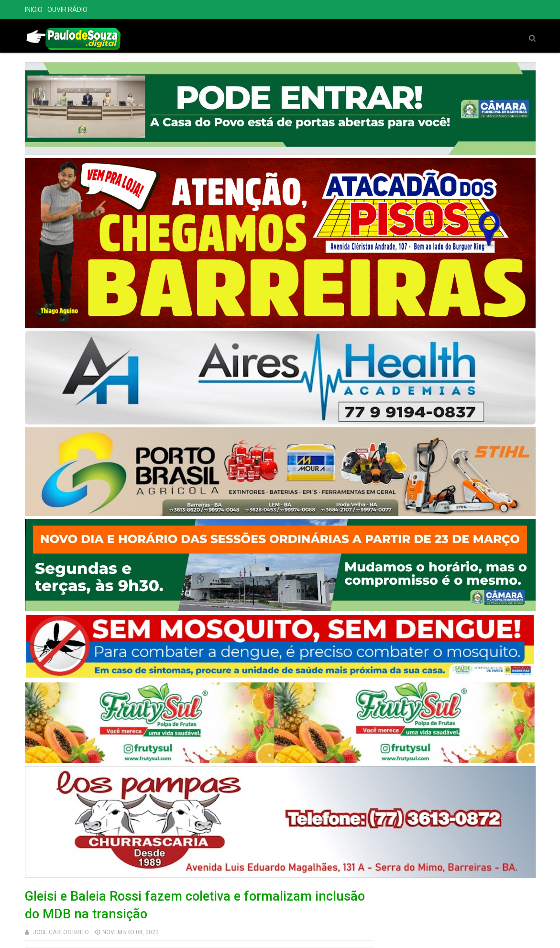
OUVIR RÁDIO (67, 10)
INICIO (34, 10)
